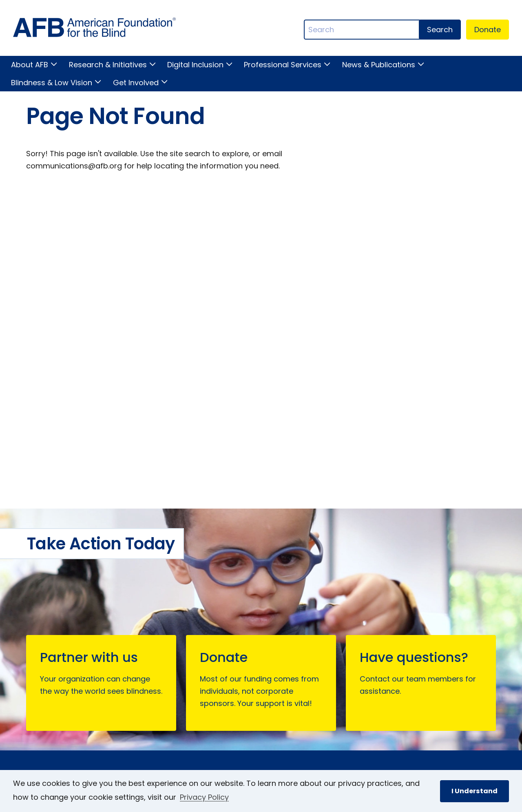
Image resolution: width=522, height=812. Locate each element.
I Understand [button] (474, 791)
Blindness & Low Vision (52, 83)
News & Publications (379, 65)
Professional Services (283, 65)
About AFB (30, 65)
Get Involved (136, 83)
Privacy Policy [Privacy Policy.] (204, 797)
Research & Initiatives (108, 65)
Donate (488, 30)
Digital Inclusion (195, 65)
